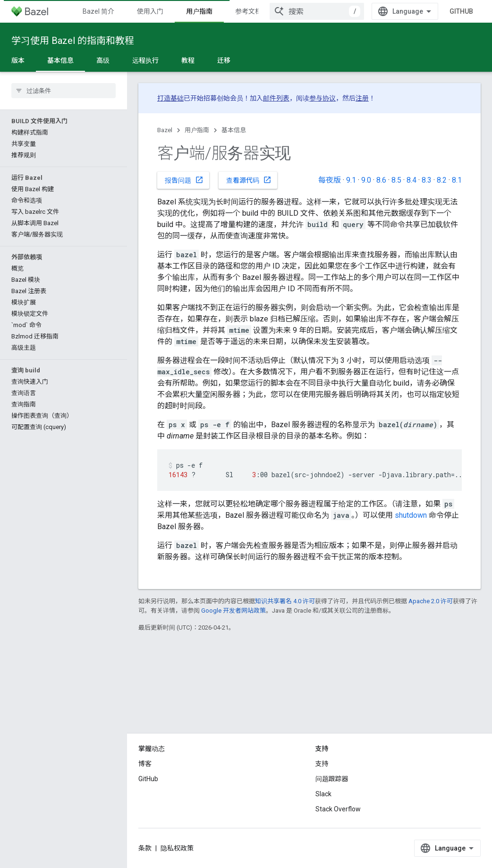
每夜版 (330, 180)
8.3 (427, 180)
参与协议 (322, 98)
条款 (145, 848)
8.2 (442, 180)
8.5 (396, 180)
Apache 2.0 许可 (431, 601)
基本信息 (234, 130)
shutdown (411, 515)
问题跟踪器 (332, 779)
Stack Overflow (338, 809)
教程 (188, 60)
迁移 (224, 60)
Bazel (165, 130)
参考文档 (248, 11)
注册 (362, 98)
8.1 (457, 180)
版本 (18, 60)
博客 (145, 764)
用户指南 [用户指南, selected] (199, 11)
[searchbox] (64, 91)
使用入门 (150, 11)
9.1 (351, 180)
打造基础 (170, 98)
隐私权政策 (177, 848)
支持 (322, 764)
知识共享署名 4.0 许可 (285, 601)
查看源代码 (249, 180)
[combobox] (317, 11)
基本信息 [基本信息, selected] (60, 60)
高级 (103, 60)
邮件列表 (276, 98)
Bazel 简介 (98, 11)
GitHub (461, 11)
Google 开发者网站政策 (233, 611)
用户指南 (197, 130)
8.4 (411, 180)
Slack (323, 794)
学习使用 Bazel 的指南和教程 (73, 41)
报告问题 (184, 180)
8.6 (381, 180)
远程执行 (145, 60)
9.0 (366, 180)
